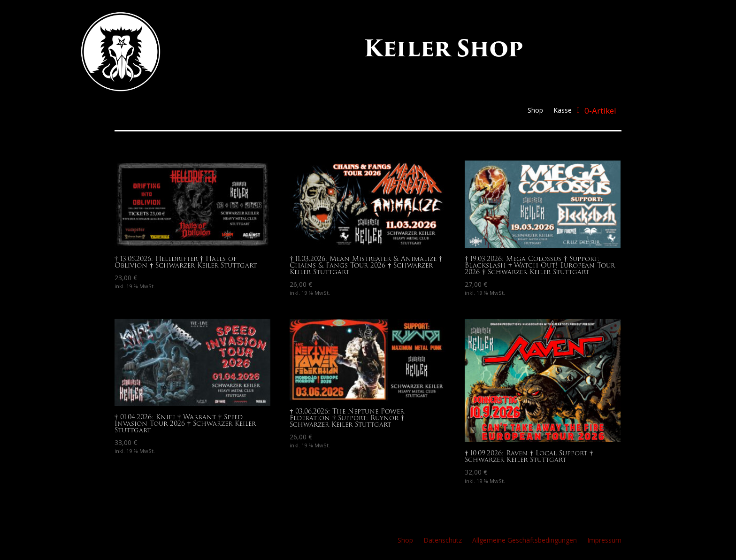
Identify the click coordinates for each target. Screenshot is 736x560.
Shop (535, 111)
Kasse (563, 111)
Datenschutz (443, 541)
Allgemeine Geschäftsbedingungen (525, 541)
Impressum (604, 541)
